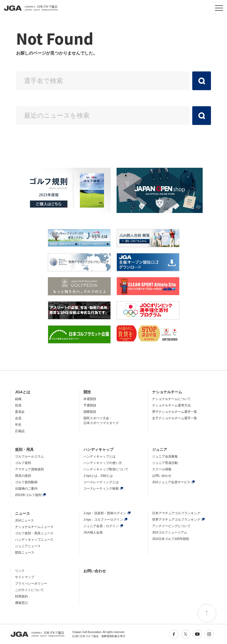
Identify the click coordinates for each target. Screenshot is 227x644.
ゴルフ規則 (23, 463)
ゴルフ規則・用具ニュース (34, 533)
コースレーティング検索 (101, 489)
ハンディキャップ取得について (106, 469)
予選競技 (90, 405)
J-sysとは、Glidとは (98, 476)
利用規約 (21, 596)
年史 (18, 425)
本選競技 (90, 399)
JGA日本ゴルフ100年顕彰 (171, 539)
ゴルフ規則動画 (26, 482)
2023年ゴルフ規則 (28, 495)
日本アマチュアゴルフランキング (176, 513)
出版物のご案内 (26, 489)
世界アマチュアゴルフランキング (176, 520)
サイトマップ (25, 577)
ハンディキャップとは (99, 456)
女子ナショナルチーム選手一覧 (175, 418)
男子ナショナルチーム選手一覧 (175, 412)
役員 (18, 405)
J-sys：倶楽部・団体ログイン (105, 513)
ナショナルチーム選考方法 (171, 405)
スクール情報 (162, 469)
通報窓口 (21, 603)
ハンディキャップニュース (34, 540)
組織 (18, 399)
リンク (20, 571)
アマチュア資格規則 (29, 469)
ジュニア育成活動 (165, 463)
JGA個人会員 (93, 532)
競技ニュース (25, 552)
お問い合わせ (162, 476)
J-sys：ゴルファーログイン (103, 520)
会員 (18, 418)
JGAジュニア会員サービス (171, 482)
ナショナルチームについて (171, 399)
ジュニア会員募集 (165, 456)
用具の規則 (23, 476)
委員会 (20, 412)
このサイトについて (29, 590)
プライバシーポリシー (31, 584)
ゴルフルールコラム (29, 456)
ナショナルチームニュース (34, 527)
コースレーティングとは (101, 482)
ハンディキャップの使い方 (103, 463)
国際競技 (90, 412)
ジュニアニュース (28, 546)
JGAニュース (24, 520)
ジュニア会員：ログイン (101, 526)
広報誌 (20, 431)
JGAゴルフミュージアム (170, 532)
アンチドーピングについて (171, 526)
